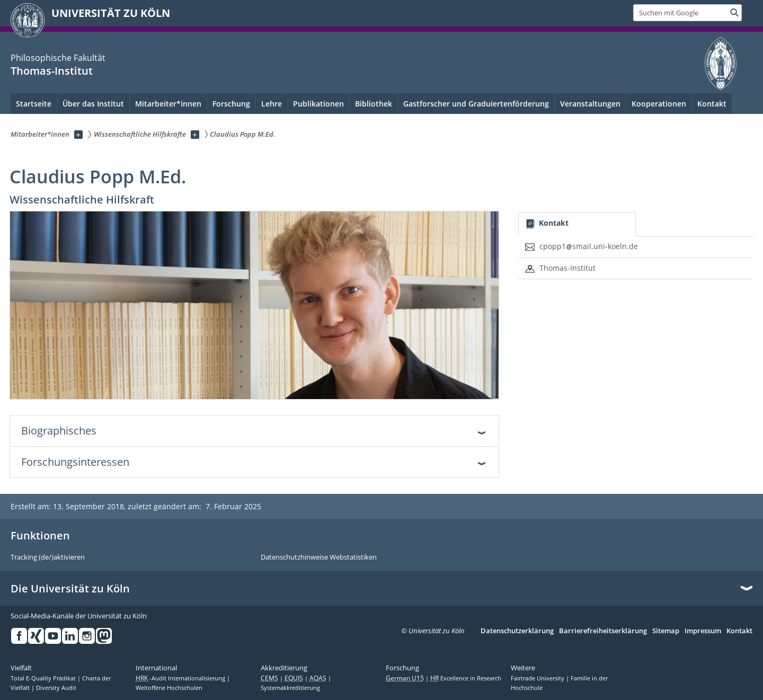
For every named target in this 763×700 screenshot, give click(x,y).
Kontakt (712, 104)
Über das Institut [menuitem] (93, 104)
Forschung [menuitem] (231, 104)
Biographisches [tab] (59, 431)
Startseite (34, 104)
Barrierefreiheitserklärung (603, 631)
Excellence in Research (466, 678)
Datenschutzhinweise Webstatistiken (319, 557)
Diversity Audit (56, 688)
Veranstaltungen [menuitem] (590, 104)
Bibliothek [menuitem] (374, 104)
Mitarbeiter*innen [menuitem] (168, 104)
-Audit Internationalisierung (181, 678)
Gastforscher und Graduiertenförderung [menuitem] (476, 104)
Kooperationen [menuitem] (659, 104)
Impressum (703, 631)
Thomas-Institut (52, 71)
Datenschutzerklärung (517, 631)
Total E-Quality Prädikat (44, 678)
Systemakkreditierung (290, 688)
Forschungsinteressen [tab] (75, 462)
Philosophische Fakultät (58, 58)
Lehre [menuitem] (272, 104)
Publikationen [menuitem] (318, 104)
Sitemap (666, 631)
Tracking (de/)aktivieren (48, 557)
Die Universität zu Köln (70, 589)
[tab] (577, 224)
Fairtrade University (538, 678)
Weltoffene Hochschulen (169, 688)
